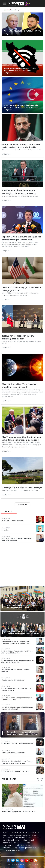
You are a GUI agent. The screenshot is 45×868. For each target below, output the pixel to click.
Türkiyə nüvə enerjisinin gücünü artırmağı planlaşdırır (18, 337)
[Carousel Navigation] (40, 779)
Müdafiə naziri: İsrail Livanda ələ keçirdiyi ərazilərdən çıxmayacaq (19, 192)
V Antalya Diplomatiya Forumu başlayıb (22, 488)
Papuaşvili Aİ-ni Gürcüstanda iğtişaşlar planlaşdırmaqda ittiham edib (22, 238)
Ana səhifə (8, 10)
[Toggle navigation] (5, 4)
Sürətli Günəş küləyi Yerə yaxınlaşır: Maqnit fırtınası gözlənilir (20, 386)
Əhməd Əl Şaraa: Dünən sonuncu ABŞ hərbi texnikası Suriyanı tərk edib (21, 146)
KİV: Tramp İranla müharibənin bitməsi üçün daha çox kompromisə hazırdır (22, 438)
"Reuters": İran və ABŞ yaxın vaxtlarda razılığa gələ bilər (21, 289)
